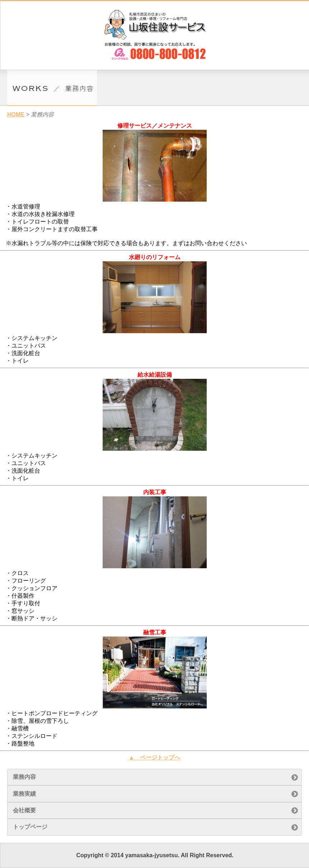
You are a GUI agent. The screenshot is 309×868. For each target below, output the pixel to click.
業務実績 (24, 794)
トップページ (30, 827)
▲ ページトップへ (155, 757)
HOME (16, 114)
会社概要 (24, 810)
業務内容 (24, 777)
